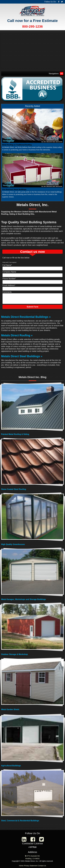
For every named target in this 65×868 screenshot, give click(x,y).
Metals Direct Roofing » (17, 335)
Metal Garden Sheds (10, 709)
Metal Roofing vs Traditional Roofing (17, 145)
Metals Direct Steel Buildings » (22, 356)
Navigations (56, 74)
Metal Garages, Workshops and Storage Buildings (23, 599)
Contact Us (42, 866)
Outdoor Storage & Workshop (14, 654)
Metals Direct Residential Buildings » (26, 317)
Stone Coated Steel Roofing (14, 489)
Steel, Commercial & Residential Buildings (20, 821)
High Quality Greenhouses (13, 544)
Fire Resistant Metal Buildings (14, 189)
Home (21, 866)
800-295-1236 (32, 26)
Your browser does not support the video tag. (32, 50)
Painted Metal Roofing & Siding (15, 434)
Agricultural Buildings (11, 766)
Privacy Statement (31, 866)
